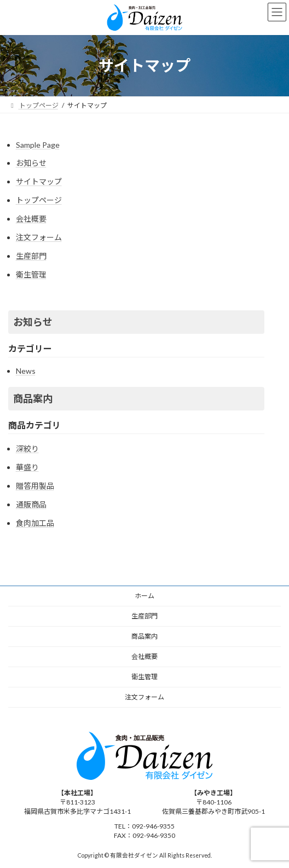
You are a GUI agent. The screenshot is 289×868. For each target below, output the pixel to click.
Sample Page (38, 145)
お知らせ (31, 163)
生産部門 (31, 256)
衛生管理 (31, 274)
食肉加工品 (35, 523)
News (26, 371)
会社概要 (31, 219)
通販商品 (31, 504)
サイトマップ (39, 181)
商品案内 (33, 398)
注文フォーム (39, 237)
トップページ (39, 200)
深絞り (27, 449)
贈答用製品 (35, 486)
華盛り (27, 467)
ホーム (144, 596)
